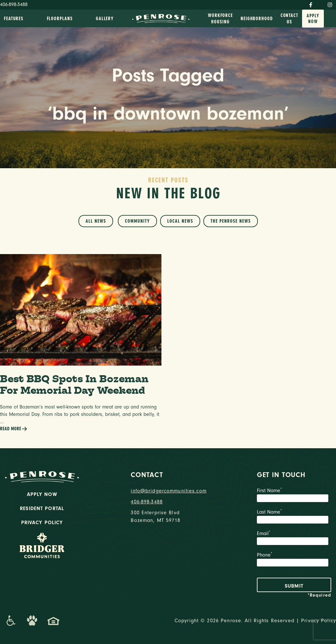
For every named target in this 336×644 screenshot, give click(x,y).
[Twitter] (320, 4)
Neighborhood (257, 19)
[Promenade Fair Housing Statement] (53, 621)
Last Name (294, 517)
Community (137, 221)
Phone (294, 560)
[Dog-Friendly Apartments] (32, 621)
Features (14, 19)
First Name (294, 496)
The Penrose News (231, 221)
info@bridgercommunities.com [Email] (168, 491)
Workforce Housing (220, 19)
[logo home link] (161, 18)
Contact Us (289, 19)
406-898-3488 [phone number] (147, 502)
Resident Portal (42, 508)
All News (96, 221)
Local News (180, 221)
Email (294, 539)
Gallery (105, 19)
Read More (14, 429)
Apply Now (313, 19)
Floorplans (60, 19)
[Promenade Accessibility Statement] (11, 621)
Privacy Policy (42, 523)
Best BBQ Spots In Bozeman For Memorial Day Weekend (74, 384)
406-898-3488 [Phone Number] (14, 4)
